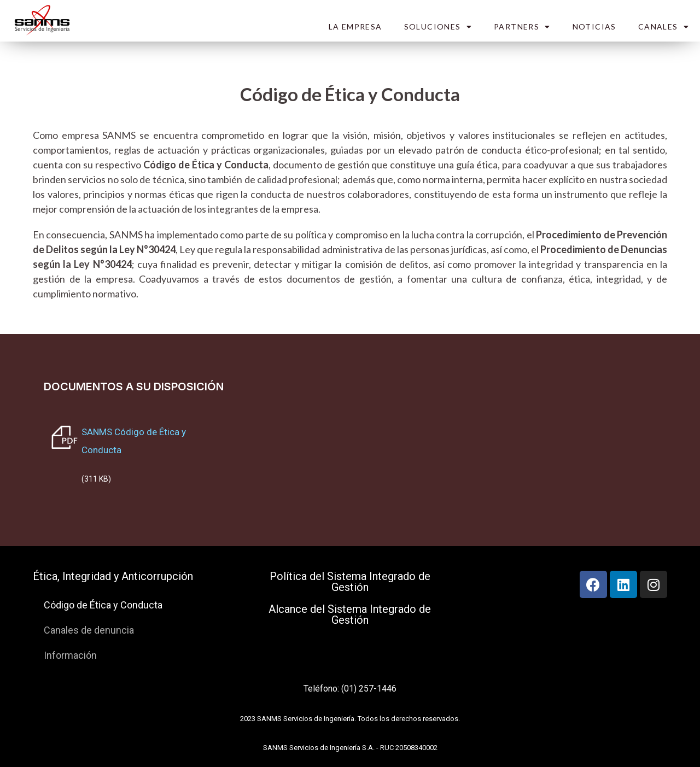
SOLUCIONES (438, 27)
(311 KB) (96, 479)
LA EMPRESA (355, 27)
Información (70, 655)
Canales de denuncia (89, 630)
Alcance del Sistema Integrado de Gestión (350, 614)
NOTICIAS (594, 27)
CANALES (664, 27)
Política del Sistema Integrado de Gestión (350, 582)
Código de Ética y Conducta (103, 605)
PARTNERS (522, 27)
